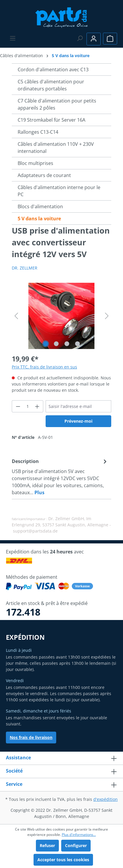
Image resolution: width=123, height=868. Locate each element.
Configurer (76, 845)
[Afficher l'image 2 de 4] (56, 344)
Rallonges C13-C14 (38, 132)
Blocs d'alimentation (40, 206)
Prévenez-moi (78, 421)
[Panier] (110, 39)
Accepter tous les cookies (63, 860)
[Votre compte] (94, 39)
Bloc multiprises (35, 163)
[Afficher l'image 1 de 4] (46, 344)
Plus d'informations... (79, 835)
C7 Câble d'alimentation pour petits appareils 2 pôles (57, 104)
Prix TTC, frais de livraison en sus (44, 367)
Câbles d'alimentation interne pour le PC (59, 191)
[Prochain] (107, 316)
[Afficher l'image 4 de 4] (77, 344)
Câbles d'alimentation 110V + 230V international (56, 148)
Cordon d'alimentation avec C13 (53, 70)
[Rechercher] (80, 38)
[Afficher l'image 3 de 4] (67, 344)
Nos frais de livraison (31, 737)
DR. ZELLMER (25, 268)
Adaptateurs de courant (44, 175)
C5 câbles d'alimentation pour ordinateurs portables (51, 85)
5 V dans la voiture (39, 219)
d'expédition (105, 799)
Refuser (47, 845)
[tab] (60, 477)
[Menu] (13, 38)
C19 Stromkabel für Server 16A (51, 120)
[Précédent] (16, 316)
